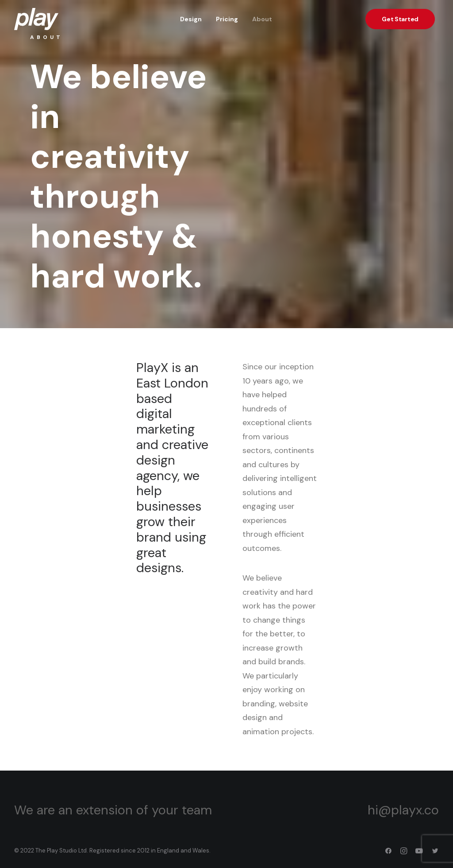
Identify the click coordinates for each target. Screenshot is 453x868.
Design (191, 19)
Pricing (227, 19)
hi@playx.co (403, 810)
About (262, 19)
